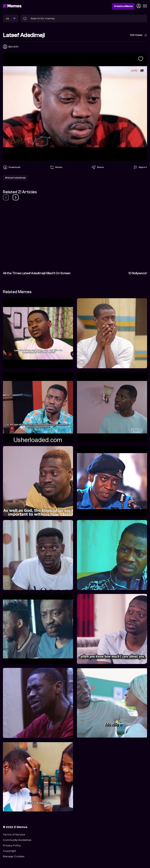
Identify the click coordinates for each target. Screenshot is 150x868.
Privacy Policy (12, 845)
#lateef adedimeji (15, 178)
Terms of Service (14, 835)
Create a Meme (123, 6)
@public (13, 47)
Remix (56, 167)
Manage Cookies (14, 856)
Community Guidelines (17, 840)
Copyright (9, 851)
